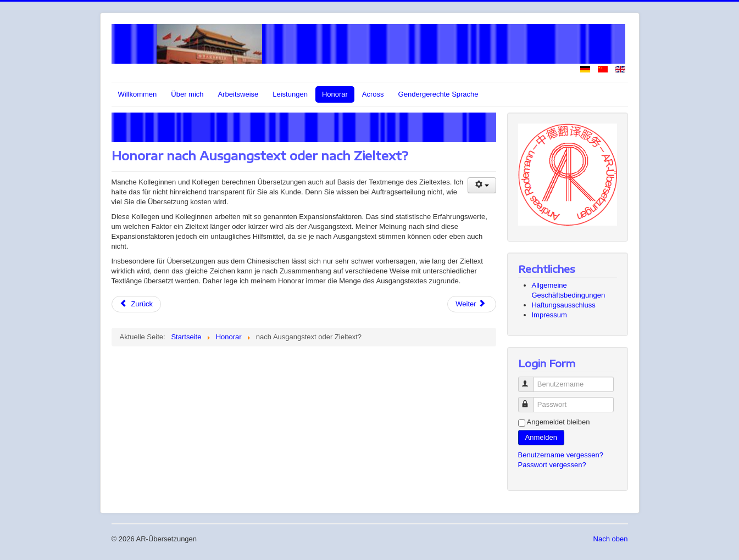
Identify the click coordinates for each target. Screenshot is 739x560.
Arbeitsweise (238, 94)
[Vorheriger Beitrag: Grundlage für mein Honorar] (137, 304)
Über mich (187, 94)
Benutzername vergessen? (561, 455)
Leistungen (290, 94)
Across (373, 94)
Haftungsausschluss (564, 305)
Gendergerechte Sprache (438, 94)
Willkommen (138, 94)
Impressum (549, 315)
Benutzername (531, 380)
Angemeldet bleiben (559, 422)
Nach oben (611, 539)
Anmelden (541, 437)
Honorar (335, 94)
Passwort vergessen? (552, 465)
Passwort (531, 400)
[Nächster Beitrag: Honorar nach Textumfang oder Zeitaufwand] (471, 304)
